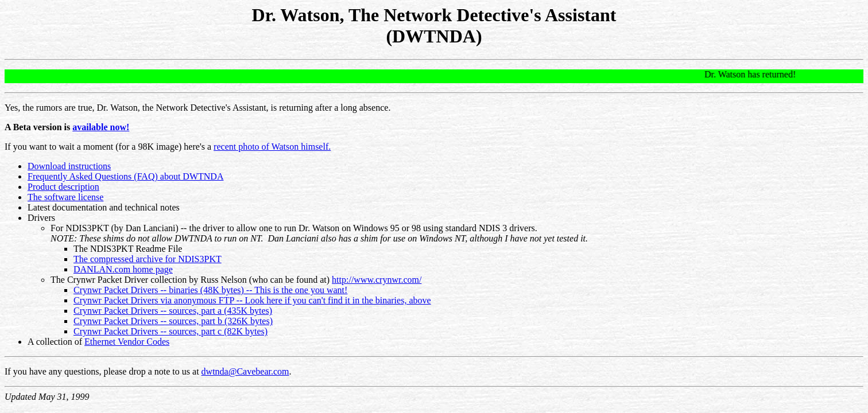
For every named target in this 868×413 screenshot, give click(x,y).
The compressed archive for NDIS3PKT (148, 259)
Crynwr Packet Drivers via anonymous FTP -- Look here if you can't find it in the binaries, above (252, 300)
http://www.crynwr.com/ (377, 280)
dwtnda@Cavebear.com (245, 371)
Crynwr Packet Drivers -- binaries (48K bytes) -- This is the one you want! (210, 290)
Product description (63, 187)
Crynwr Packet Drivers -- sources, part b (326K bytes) (173, 321)
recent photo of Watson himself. (272, 147)
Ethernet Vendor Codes (127, 342)
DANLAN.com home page (123, 269)
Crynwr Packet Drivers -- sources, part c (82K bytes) (170, 331)
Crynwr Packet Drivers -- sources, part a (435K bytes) (173, 311)
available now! (101, 127)
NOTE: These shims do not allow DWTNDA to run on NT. (157, 238)
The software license (65, 197)
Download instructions (69, 166)
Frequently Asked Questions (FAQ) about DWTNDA (125, 176)
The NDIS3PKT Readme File (128, 249)
